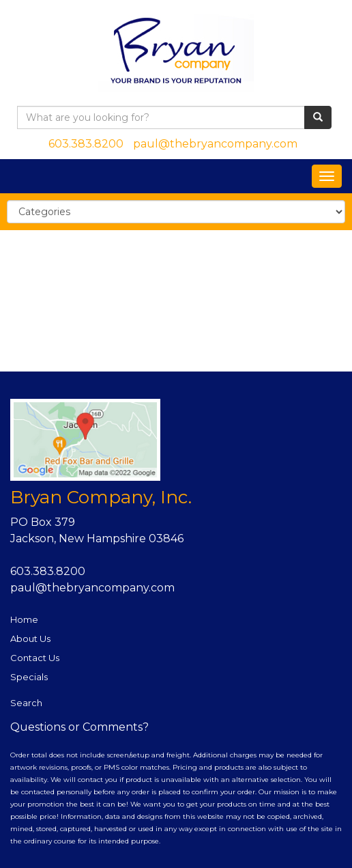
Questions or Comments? (79, 727)
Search (26, 703)
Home (24, 619)
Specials (29, 677)
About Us (30, 639)
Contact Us (35, 658)
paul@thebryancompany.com (215, 144)
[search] (318, 117)
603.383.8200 (86, 144)
